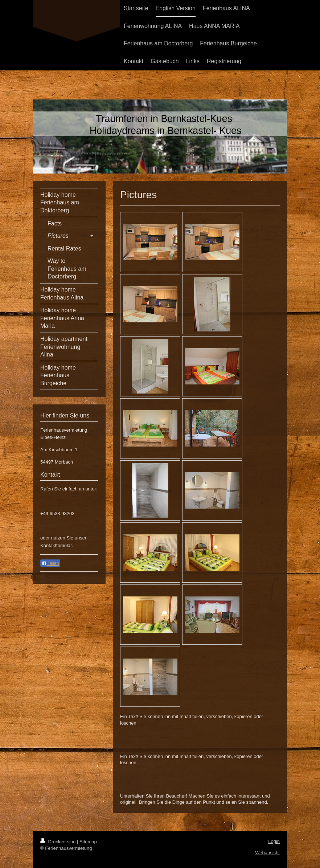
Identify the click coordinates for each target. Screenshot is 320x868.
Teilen (50, 563)
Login (274, 841)
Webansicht (267, 853)
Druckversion (59, 842)
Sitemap (88, 842)
